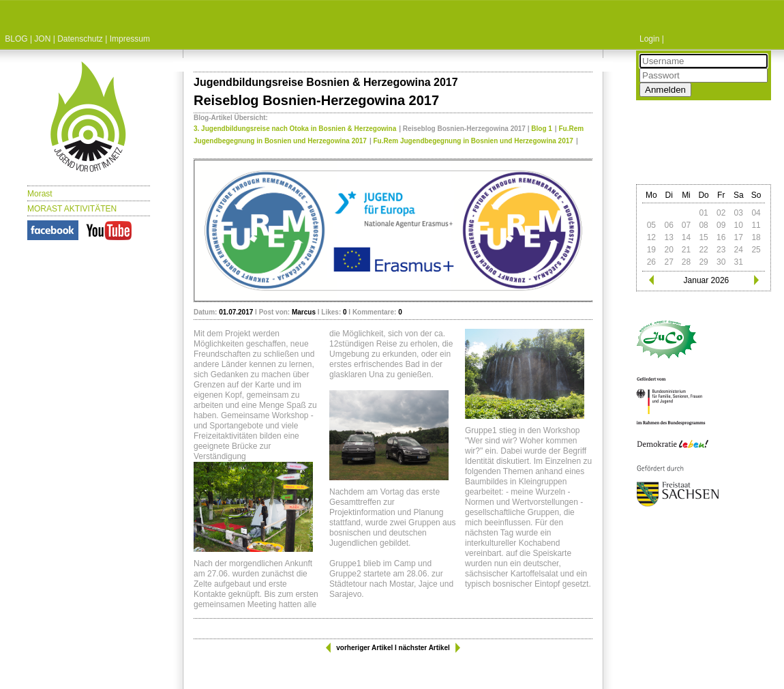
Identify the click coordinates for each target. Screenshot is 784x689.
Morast (40, 194)
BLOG (16, 39)
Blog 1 (542, 129)
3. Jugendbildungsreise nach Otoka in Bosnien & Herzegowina (295, 129)
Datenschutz (80, 39)
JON (42, 39)
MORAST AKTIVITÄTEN (72, 209)
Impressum (130, 39)
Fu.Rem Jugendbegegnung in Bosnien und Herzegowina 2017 (473, 141)
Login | (652, 39)
